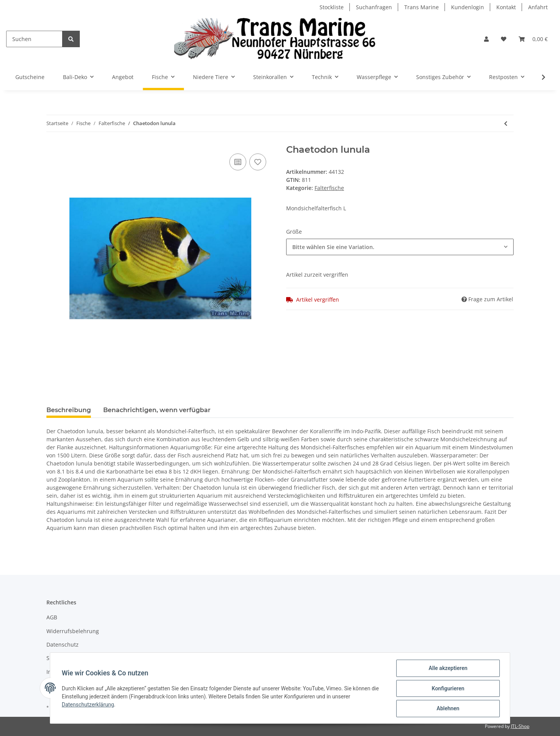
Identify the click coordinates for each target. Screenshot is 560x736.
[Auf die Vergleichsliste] (238, 162)
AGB (52, 617)
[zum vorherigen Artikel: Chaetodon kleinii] (506, 123)
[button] (486, 39)
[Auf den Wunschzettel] (258, 162)
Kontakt (506, 7)
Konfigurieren (447, 689)
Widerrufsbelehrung (73, 631)
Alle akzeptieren (447, 669)
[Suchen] (34, 39)
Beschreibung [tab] (69, 410)
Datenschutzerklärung (89, 705)
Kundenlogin (468, 7)
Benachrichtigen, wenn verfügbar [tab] (157, 410)
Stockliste (332, 7)
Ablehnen (447, 709)
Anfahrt (538, 7)
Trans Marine (422, 7)
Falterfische (329, 188)
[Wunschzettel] (504, 39)
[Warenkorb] (533, 39)
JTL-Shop (520, 726)
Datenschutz (63, 644)
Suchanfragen (374, 7)
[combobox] (400, 247)
